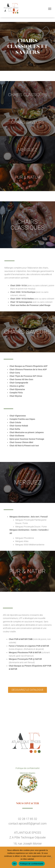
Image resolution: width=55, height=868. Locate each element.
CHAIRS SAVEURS (28, 122)
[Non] (51, 857)
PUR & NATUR (28, 177)
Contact (28, 778)
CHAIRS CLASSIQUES (28, 95)
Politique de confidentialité (27, 768)
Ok (14, 864)
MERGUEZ (27, 150)
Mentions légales (28, 773)
